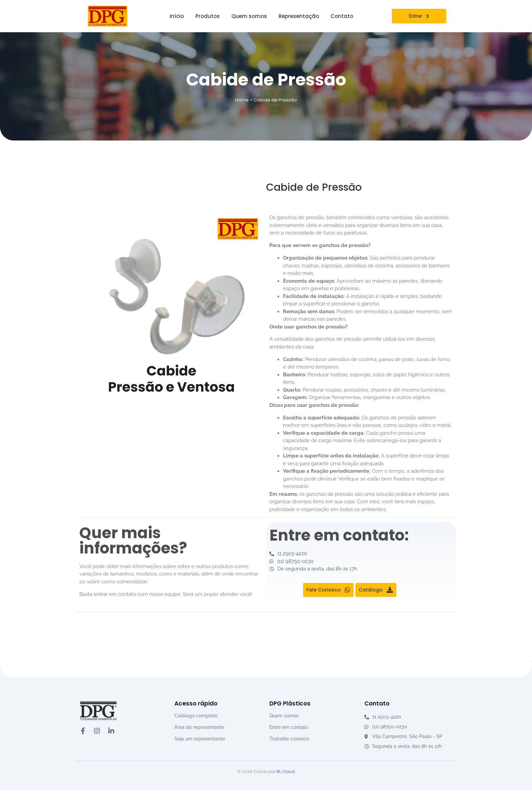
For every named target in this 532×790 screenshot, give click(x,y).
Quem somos (284, 716)
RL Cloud (286, 772)
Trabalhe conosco (289, 739)
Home (242, 100)
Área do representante (199, 727)
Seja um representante (200, 739)
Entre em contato (289, 727)
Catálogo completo (196, 716)
